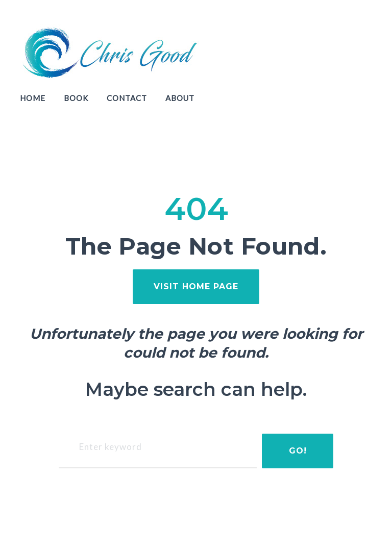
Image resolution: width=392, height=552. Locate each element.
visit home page (196, 286)
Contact (127, 98)
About (180, 98)
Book (76, 98)
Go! (298, 451)
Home (33, 98)
